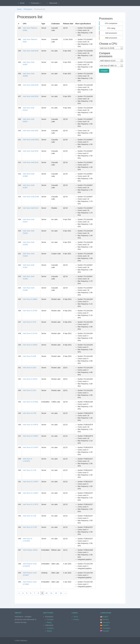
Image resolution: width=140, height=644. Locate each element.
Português (106, 628)
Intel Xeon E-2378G (30, 311)
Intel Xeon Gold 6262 (31, 131)
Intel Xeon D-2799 (30, 413)
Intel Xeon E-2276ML (31, 402)
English (105, 617)
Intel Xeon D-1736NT (31, 482)
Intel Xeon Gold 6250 (31, 151)
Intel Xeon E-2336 (30, 356)
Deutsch (106, 619)
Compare (104, 71)
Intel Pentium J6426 (30, 550)
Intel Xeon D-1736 (30, 470)
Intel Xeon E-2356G (30, 345)
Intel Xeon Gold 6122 (31, 208)
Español (106, 625)
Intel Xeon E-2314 (30, 390)
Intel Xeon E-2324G (30, 379)
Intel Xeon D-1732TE (31, 504)
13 (61, 593)
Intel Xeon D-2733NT (31, 447)
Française (106, 622)
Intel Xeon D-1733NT (31, 493)
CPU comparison (111, 23)
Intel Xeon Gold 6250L (31, 140)
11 (51, 593)
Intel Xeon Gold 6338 (31, 85)
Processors (35, 3)
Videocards (53, 3)
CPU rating (111, 28)
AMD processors (111, 38)
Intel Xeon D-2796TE (31, 425)
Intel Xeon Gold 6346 (31, 51)
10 (47, 593)
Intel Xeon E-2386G (30, 299)
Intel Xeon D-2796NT (31, 436)
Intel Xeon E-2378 (30, 322)
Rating (49, 622)
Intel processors (111, 33)
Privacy (76, 619)
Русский (106, 631)
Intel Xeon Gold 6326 (31, 96)
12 (56, 593)
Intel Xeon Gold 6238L (31, 197)
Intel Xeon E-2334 (30, 368)
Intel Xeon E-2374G (30, 333)
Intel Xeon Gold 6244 (31, 162)
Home (21, 3)
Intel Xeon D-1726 (30, 516)
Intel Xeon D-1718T (30, 527)
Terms (76, 617)
